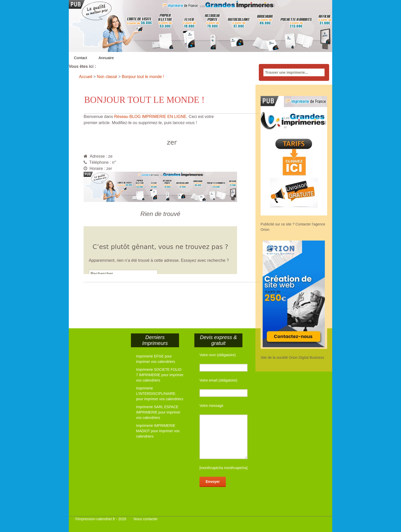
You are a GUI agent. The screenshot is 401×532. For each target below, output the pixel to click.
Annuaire (106, 58)
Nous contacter (146, 519)
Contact (81, 58)
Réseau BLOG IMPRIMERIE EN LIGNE (150, 117)
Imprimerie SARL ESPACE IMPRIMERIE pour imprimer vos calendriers (158, 412)
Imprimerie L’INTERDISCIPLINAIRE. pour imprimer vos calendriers (160, 394)
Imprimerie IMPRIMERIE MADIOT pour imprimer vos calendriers (158, 431)
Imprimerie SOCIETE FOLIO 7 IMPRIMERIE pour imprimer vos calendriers (160, 375)
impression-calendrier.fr (96, 519)
